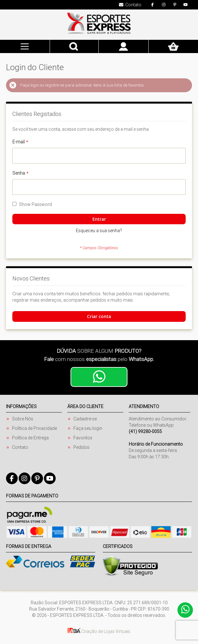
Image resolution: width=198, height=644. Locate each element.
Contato (20, 447)
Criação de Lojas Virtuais (99, 631)
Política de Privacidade (34, 428)
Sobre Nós (23, 419)
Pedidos (81, 447)
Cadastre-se (85, 419)
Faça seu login (88, 428)
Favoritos (83, 438)
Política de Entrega (30, 438)
